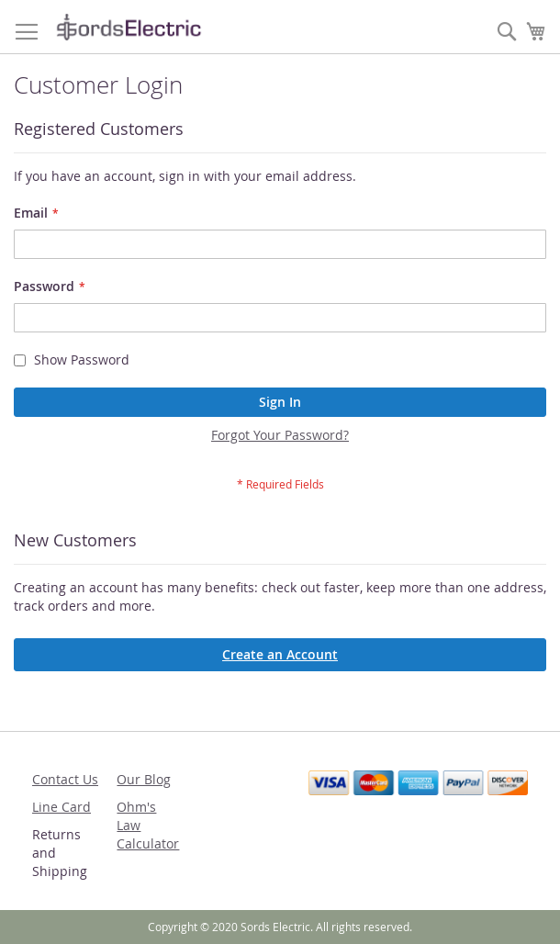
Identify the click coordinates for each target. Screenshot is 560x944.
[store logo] (129, 27)
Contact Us (65, 779)
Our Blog (144, 779)
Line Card (62, 807)
